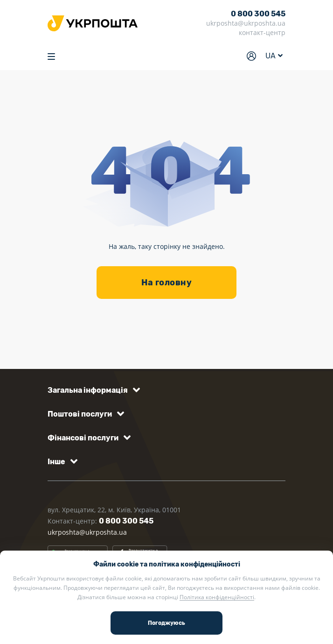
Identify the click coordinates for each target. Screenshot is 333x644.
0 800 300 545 (258, 14)
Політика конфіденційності (217, 597)
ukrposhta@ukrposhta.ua (246, 23)
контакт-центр (262, 32)
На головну (166, 283)
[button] (92, 390)
